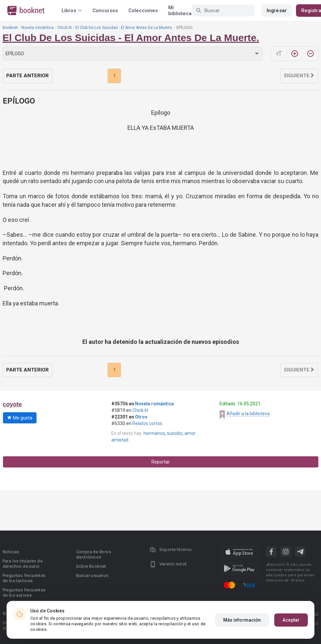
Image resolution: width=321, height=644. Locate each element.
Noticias (11, 552)
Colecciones (143, 11)
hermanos (154, 433)
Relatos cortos (147, 423)
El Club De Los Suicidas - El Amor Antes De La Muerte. (124, 28)
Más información (242, 620)
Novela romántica (38, 28)
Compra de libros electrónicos (94, 554)
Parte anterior (27, 76)
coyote (13, 404)
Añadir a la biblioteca (248, 414)
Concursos (105, 11)
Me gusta (20, 418)
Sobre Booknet (91, 566)
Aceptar (291, 620)
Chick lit (65, 28)
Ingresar (277, 11)
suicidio (175, 433)
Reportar (161, 462)
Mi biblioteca (180, 11)
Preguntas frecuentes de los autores (24, 593)
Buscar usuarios (92, 575)
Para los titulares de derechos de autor (23, 564)
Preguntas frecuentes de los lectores (24, 578)
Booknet (10, 28)
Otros (141, 417)
